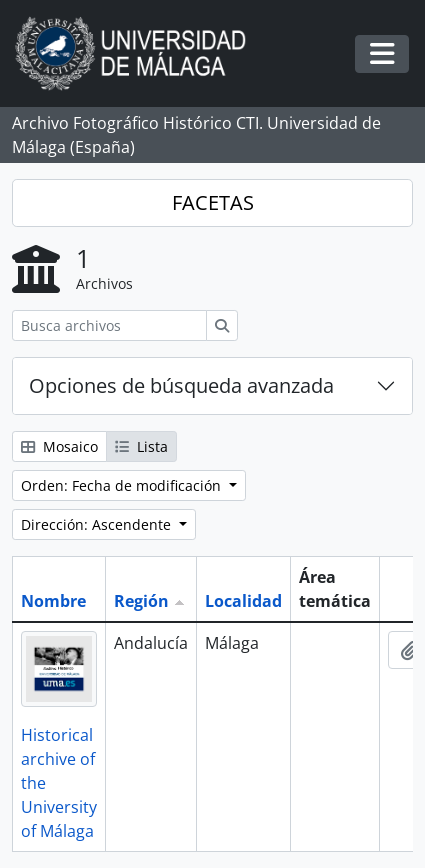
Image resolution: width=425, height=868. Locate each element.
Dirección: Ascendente (98, 524)
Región (141, 601)
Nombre (53, 601)
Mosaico (59, 446)
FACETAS (213, 202)
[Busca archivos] (109, 325)
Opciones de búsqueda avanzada (181, 385)
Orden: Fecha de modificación (123, 485)
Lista (141, 446)
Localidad (243, 601)
